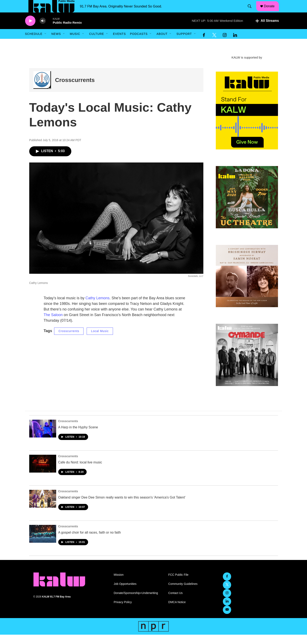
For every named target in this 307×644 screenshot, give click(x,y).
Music (75, 43)
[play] (30, 30)
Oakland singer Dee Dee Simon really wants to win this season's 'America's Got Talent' (122, 507)
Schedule (34, 43)
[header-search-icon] (251, 11)
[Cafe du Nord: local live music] (43, 473)
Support (184, 43)
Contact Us (175, 602)
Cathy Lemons (97, 307)
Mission (119, 584)
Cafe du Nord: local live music (80, 472)
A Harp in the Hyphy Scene (78, 437)
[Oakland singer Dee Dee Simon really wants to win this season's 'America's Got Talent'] (43, 508)
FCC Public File (178, 584)
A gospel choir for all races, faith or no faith (90, 542)
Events (119, 43)
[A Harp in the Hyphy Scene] (43, 438)
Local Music (100, 340)
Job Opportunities (125, 593)
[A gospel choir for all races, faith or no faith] (43, 543)
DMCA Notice (177, 612)
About (162, 43)
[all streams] (267, 30)
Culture (97, 43)
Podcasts (139, 43)
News (56, 43)
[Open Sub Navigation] (46, 43)
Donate (272, 11)
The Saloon (53, 324)
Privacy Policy (123, 612)
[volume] (43, 30)
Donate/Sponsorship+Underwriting (136, 602)
